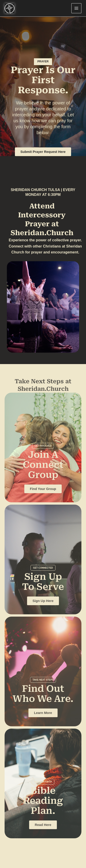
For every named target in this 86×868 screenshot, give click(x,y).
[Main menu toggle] (76, 8)
